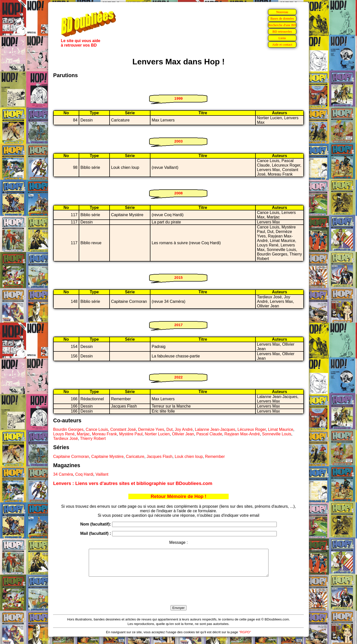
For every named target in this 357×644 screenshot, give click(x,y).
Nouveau (282, 12)
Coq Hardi (84, 474)
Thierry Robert (93, 438)
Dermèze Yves (151, 429)
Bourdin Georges (68, 429)
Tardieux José (66, 438)
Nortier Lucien (157, 434)
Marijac (83, 434)
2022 (178, 377)
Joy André (184, 429)
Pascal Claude (209, 434)
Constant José (123, 429)
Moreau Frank (105, 434)
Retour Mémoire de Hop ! (178, 496)
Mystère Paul (131, 434)
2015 (178, 277)
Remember (215, 457)
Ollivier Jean (183, 434)
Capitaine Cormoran (71, 457)
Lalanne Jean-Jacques (215, 429)
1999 (178, 98)
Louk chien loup (189, 457)
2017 (178, 325)
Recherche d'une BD (282, 25)
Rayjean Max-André (242, 434)
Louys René (64, 434)
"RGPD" (245, 637)
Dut (170, 429)
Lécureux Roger (252, 429)
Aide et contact (282, 44)
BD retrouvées (282, 31)
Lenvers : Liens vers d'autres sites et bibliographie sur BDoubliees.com (133, 483)
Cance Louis (97, 429)
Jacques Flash (160, 457)
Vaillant (102, 474)
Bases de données (282, 18)
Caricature (135, 457)
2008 (178, 193)
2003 (178, 141)
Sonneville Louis (277, 434)
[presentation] (178, 597)
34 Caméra (63, 474)
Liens (282, 38)
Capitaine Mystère (107, 457)
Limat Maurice (281, 429)
